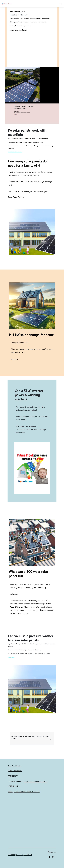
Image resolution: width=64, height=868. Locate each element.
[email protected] (15, 771)
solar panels (11, 657)
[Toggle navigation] (60, 4)
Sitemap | (12, 855)
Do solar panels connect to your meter (32, 49)
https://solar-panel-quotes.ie (36, 781)
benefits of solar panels (15, 152)
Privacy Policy (20, 855)
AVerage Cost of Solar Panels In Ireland (24, 792)
